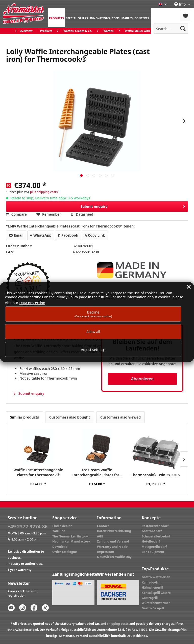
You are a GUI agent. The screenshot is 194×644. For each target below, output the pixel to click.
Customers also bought (70, 417)
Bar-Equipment (153, 552)
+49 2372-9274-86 (28, 527)
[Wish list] (185, 16)
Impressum (106, 552)
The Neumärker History (70, 536)
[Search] (183, 29)
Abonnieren (142, 379)
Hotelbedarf (151, 541)
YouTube (59, 531)
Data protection (32, 303)
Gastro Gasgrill (153, 608)
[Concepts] (142, 18)
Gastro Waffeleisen (156, 577)
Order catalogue (65, 552)
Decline (93, 314)
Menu (165, 13)
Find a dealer (62, 526)
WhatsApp (41, 235)
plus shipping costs (44, 192)
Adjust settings (93, 349)
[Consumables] (122, 18)
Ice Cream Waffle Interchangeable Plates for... (97, 472)
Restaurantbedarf (155, 526)
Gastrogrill (150, 598)
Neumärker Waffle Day (114, 557)
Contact (103, 526)
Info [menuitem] (180, 4)
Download (60, 547)
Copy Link (95, 235)
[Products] (56, 18)
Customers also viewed (120, 417)
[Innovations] (100, 18)
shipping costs (118, 624)
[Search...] (171, 29)
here (29, 591)
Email (16, 235)
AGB (100, 536)
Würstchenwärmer (156, 603)
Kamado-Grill (152, 582)
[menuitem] (56, 18)
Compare (16, 214)
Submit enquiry (133, 206)
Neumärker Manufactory (71, 541)
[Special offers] (77, 18)
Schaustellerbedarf (156, 536)
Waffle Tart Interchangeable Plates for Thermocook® (38, 472)
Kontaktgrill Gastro (156, 593)
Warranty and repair (112, 547)
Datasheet (82, 214)
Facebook (68, 235)
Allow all (93, 332)
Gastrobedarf (152, 531)
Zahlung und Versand (113, 541)
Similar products (25, 417)
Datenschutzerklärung (114, 531)
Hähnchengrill (152, 587)
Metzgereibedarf (154, 547)
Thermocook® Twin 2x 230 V (156, 475)
